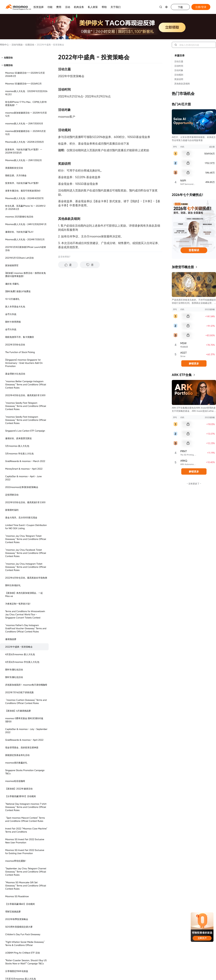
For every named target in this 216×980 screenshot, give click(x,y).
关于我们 (116, 7)
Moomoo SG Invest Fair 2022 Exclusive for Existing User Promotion (25, 285)
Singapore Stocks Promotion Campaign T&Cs (25, 206)
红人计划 (79, 547)
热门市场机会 (183, 93)
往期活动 (29, 45)
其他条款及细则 (182, 84)
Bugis (65, 599)
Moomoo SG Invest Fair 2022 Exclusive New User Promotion (25, 275)
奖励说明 (179, 79)
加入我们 (164, 542)
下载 (180, 7)
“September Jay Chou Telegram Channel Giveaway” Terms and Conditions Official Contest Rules (26, 305)
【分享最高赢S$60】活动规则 (20, 338)
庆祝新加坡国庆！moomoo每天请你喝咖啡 (26, 119)
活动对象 (179, 70)
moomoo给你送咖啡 (15, 215)
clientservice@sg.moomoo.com (44, 561)
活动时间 (179, 66)
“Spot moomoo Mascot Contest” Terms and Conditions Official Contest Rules (25, 253)
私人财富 (93, 7)
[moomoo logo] (17, 7)
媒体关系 (79, 557)
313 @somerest (30, 599)
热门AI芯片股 (181, 104)
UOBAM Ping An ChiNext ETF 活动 (22, 387)
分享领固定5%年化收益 (17, 405)
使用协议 (122, 547)
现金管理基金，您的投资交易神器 (22, 181)
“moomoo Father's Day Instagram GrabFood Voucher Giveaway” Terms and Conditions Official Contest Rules (26, 62)
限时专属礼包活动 (14, 103)
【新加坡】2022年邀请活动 (19, 222)
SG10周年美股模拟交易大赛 (19, 361)
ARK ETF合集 (182, 375)
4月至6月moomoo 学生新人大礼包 (22, 96)
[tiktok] (160, 570)
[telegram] (177, 564)
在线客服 (31, 551)
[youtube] (166, 564)
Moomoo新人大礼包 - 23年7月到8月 (23, 471)
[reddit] (166, 570)
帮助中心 (4, 45)
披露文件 (122, 552)
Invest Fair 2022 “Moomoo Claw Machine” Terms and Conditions (26, 264)
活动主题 (179, 61)
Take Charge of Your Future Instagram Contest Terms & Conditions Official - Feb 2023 (26, 449)
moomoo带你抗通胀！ (16, 295)
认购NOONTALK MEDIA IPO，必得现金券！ (25, 429)
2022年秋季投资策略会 (17, 353)
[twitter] (171, 564)
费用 (59, 7)
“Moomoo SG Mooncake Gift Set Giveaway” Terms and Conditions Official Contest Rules (26, 319)
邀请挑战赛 (11, 73)
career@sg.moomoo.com (173, 548)
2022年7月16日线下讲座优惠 (19, 126)
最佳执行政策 (124, 557)
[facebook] (160, 564)
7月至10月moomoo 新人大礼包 (21, 412)
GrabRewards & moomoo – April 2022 (24, 174)
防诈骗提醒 (81, 567)
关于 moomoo (82, 542)
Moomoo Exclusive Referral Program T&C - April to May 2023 (26, 462)
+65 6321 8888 (31, 542)
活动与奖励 (16, 45)
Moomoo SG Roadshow (17, 330)
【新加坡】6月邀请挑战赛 (18, 145)
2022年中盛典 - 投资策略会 (19, 81)
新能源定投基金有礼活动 (17, 189)
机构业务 (79, 7)
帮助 (104, 7)
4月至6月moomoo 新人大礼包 (20, 88)
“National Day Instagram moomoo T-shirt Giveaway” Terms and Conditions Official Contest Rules (26, 241)
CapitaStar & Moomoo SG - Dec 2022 (24, 438)
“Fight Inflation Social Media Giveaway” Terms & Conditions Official (25, 377)
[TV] (171, 570)
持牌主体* (122, 562)
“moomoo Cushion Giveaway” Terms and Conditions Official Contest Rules (26, 135)
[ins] (182, 564)
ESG (77, 562)
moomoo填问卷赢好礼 (16, 196)
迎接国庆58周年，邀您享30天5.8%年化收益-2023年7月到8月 (26, 480)
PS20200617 (61, 648)
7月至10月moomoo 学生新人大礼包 (23, 420)
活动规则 (179, 75)
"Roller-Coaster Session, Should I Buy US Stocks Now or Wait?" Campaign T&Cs (26, 396)
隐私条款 (122, 542)
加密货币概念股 (183, 267)
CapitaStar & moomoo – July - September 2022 (26, 164)
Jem (50, 599)
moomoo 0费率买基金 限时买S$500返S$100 (24, 154)
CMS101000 (184, 644)
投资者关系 (81, 552)
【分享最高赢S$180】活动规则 (21, 230)
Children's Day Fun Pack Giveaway (23, 368)
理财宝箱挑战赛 (13, 345)
